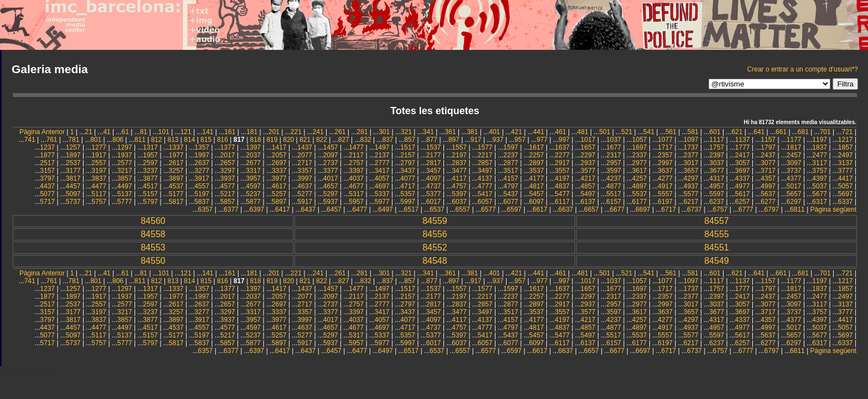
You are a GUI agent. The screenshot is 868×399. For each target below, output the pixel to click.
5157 (150, 194)
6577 (489, 209)
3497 (485, 171)
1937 (125, 155)
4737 (434, 186)
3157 (47, 171)
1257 (73, 147)
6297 (794, 202)
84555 (717, 234)
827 (344, 140)
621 (737, 132)
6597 (515, 209)
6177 (640, 202)
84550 (153, 261)
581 (693, 132)
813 (173, 140)
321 (406, 132)
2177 (434, 155)
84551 (717, 247)
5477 (562, 194)
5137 (125, 194)
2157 (408, 155)
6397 (257, 209)
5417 (485, 194)
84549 (717, 261)
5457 (537, 194)
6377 (231, 209)
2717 (305, 163)
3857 (125, 178)
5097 (73, 194)
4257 (640, 178)
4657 (331, 186)
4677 (356, 186)
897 (454, 140)
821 (305, 140)
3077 (768, 163)
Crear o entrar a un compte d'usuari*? (803, 69)
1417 (279, 147)
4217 (588, 178)
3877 (150, 178)
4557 (202, 186)
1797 (768, 147)
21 (88, 132)
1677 (614, 147)
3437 (408, 171)
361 (451, 132)
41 (107, 132)
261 (340, 132)
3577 (588, 171)
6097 (537, 202)
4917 (665, 186)
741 (30, 140)
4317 (717, 178)
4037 (356, 178)
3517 (511, 171)
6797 (772, 209)
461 (561, 132)
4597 (253, 186)
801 (96, 140)
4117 (459, 178)
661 (781, 132)
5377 (434, 194)
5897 (279, 202)
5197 (202, 194)
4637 (305, 186)
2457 (794, 155)
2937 (588, 163)
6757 (720, 209)
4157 (511, 178)
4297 (691, 178)
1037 (614, 140)
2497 (846, 155)
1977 (176, 155)
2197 (459, 155)
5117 (99, 194)
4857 (588, 186)
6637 (566, 209)
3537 (537, 171)
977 (542, 140)
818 (256, 140)
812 (157, 140)
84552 (435, 247)
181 (252, 132)
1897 (73, 155)
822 (322, 140)
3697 (743, 171)
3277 (202, 171)
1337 (176, 147)
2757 (356, 163)
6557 (463, 209)
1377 (228, 147)
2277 (562, 155)
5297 (331, 194)
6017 (434, 202)
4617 (279, 186)
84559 (435, 221)
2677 (253, 163)
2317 (614, 155)
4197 (562, 178)
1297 (125, 147)
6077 (511, 202)
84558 (153, 234)
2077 (305, 155)
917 (476, 140)
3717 (768, 171)
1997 (202, 155)
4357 (768, 178)
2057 (279, 155)
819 (272, 140)
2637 (202, 163)
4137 (485, 178)
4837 (562, 186)
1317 (150, 147)
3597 (614, 171)
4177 (537, 178)
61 (125, 132)
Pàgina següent (833, 209)
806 (118, 140)
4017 (331, 178)
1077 (665, 140)
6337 (846, 202)
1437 (305, 147)
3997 (305, 178)
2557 (99, 163)
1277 (99, 147)
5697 (846, 194)
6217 (691, 202)
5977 (382, 202)
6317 (820, 202)
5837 (202, 202)
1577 (485, 147)
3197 (99, 171)
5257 (279, 194)
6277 (768, 202)
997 (564, 140)
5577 (691, 194)
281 (362, 132)
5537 (640, 194)
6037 (459, 202)
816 (223, 140)
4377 (794, 178)
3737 (794, 171)
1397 (253, 147)
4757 (459, 186)
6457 (334, 209)
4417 (846, 178)
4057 (382, 178)
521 (627, 132)
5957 (356, 202)
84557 (717, 221)
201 (274, 132)
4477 (99, 186)
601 (715, 132)
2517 (47, 163)
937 (498, 140)
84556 (435, 234)
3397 (356, 171)
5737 (73, 202)
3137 (846, 163)
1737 (691, 147)
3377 (331, 171)
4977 (743, 186)
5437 (511, 194)
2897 (537, 163)
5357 (408, 194)
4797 (511, 186)
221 (296, 132)
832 (366, 140)
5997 (408, 202)
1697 (640, 147)
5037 (820, 186)
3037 (717, 163)
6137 (588, 202)
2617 (176, 163)
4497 (125, 186)
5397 (459, 194)
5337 (382, 194)
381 (472, 132)
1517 (408, 147)
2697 (279, 163)
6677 (618, 209)
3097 (794, 163)
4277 (665, 178)
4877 (614, 186)
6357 (206, 209)
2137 (382, 155)
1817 (794, 147)
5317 (356, 194)
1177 (794, 140)
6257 (743, 202)
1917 (99, 155)
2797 (408, 163)
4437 (47, 186)
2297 (588, 155)
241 (318, 132)
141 (208, 132)
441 (539, 132)
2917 (562, 163)
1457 (331, 147)
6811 (797, 209)
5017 (794, 186)
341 (428, 132)
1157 (768, 140)
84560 (153, 221)
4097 (434, 178)
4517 (150, 186)
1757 (717, 147)
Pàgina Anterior (42, 132)
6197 (665, 202)
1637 (562, 147)
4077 (408, 178)
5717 (47, 202)
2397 (717, 155)
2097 (331, 155)
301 (384, 132)
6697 (643, 209)
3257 (176, 171)
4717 (408, 186)
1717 (665, 147)
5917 (305, 202)
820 (288, 140)
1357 (202, 147)
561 (671, 132)
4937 (691, 186)
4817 (537, 186)
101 (164, 132)
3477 (459, 171)
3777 (846, 171)
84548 (435, 261)
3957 (253, 178)
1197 (820, 140)
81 (144, 132)
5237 (253, 194)
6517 (412, 209)
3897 (176, 178)
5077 (47, 194)
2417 (743, 155)
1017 (588, 140)
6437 (309, 209)
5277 (305, 194)
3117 (820, 163)
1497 (382, 147)
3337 (279, 171)
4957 (717, 186)
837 (387, 140)
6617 (540, 209)
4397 (820, 178)
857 (410, 140)
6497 (386, 209)
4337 (743, 178)
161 (230, 132)
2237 (511, 155)
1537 (434, 147)
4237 (614, 178)
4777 (485, 186)
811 (140, 140)
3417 (382, 171)
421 (516, 132)
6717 (669, 209)
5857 (228, 202)
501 (604, 132)
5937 (331, 202)
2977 (640, 163)
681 (803, 132)
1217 (846, 140)
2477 (820, 155)
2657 (228, 163)
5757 (99, 202)
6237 (717, 202)
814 (189, 140)
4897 (640, 186)
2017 (228, 155)
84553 (153, 247)
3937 (228, 178)
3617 (640, 171)
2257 (537, 155)
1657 (588, 147)
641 (759, 132)
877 (432, 140)
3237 (150, 171)
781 (74, 140)
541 (649, 132)
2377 (691, 155)
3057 (743, 163)
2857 (485, 163)
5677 (820, 194)
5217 (228, 194)
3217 (125, 171)
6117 (562, 202)
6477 (360, 209)
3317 (253, 171)
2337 (640, 155)
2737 (331, 163)
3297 (228, 171)
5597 (717, 194)
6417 (283, 209)
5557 (665, 194)
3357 (305, 171)
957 (520, 140)
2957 (614, 163)
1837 (820, 147)
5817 (176, 202)
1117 (717, 140)
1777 (743, 147)
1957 (150, 155)
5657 (794, 194)
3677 (717, 171)
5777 (125, 202)
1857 (846, 147)
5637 (768, 194)
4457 (73, 186)
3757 (820, 171)
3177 (73, 171)
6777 (746, 209)
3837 (99, 178)
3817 (73, 178)
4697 (382, 186)
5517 (614, 194)
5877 (253, 202)
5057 (846, 186)
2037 (253, 155)
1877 (47, 155)
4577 (228, 186)
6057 (485, 202)
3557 (562, 171)
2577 (125, 163)
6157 (614, 202)
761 (51, 140)
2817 (434, 163)
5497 (588, 194)
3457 (434, 171)
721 (848, 132)
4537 (176, 186)
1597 (511, 147)
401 (494, 132)
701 (825, 132)
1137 (743, 140)
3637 (665, 171)
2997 (665, 163)
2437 (768, 155)
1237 (47, 147)
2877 (511, 163)
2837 (459, 163)
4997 (768, 186)
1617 (537, 147)
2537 (73, 163)
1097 (691, 140)
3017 (691, 163)
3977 (279, 178)
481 (583, 132)
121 (186, 132)
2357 (665, 155)
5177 (176, 194)
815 (206, 140)
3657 (691, 171)
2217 (485, 155)
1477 (356, 147)
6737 (694, 209)
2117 (356, 155)
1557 (459, 147)
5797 (150, 202)
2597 (150, 163)
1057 (640, 140)
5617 (743, 194)
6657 (591, 209)
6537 (437, 209)
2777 (382, 163)
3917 (202, 178)
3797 (47, 178)
